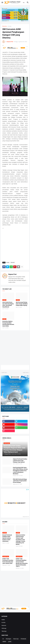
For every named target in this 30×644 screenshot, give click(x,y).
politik (10, 642)
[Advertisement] (15, 244)
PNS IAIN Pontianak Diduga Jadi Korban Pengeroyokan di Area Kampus (20, 481)
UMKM (4, 642)
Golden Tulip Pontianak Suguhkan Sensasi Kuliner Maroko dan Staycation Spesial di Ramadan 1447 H (22, 563)
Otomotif (13, 262)
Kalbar (3, 620)
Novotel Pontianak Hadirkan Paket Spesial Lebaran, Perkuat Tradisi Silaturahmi (7, 538)
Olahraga (4, 628)
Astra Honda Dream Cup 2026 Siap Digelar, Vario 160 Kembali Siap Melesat (8, 305)
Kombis (3, 622)
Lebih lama (26, 373)
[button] (2, 3)
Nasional (4, 625)
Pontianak (23, 639)
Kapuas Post (12, 274)
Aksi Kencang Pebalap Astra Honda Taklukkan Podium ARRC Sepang (22, 304)
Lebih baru (4, 373)
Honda (10, 26)
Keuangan (8, 639)
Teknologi (4, 631)
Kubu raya (16, 639)
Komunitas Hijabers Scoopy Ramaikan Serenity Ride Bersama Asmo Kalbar (8, 324)
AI (3, 639)
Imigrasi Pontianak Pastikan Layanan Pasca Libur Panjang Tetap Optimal (20, 461)
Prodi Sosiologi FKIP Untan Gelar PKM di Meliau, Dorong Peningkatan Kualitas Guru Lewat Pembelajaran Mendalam (20, 471)
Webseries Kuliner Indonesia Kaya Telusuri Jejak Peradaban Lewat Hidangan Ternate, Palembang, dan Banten (21, 540)
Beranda (5, 26)
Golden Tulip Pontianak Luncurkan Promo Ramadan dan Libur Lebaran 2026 (8, 561)
